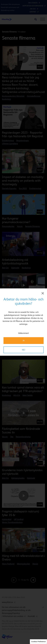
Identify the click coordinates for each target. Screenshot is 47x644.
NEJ (23, 350)
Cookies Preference (38, 642)
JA (24, 341)
